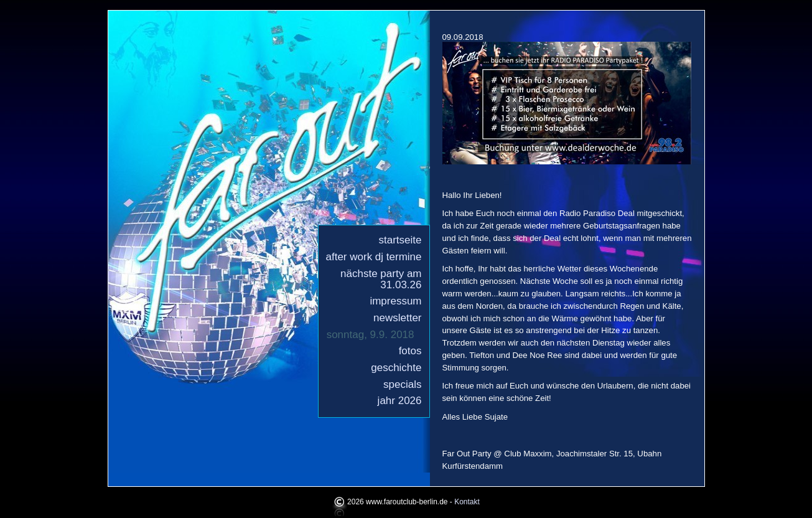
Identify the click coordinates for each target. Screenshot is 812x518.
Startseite (400, 240)
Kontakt (467, 502)
